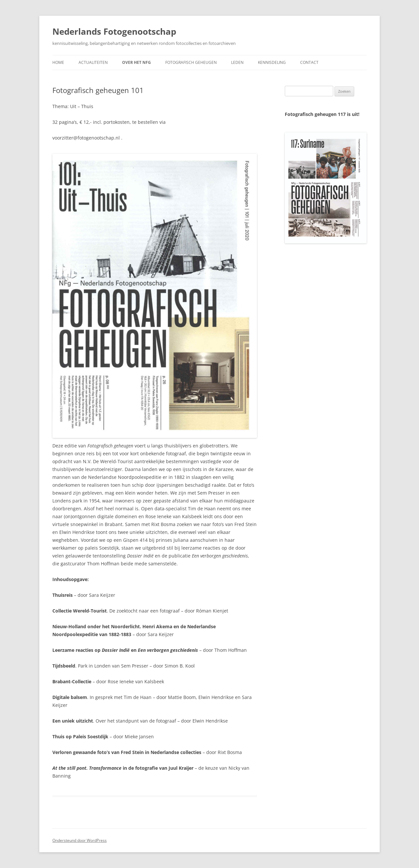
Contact (309, 62)
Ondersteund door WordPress (80, 840)
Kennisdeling (272, 62)
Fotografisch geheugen (191, 62)
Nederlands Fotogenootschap (114, 31)
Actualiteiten (93, 62)
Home (58, 62)
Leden (237, 62)
